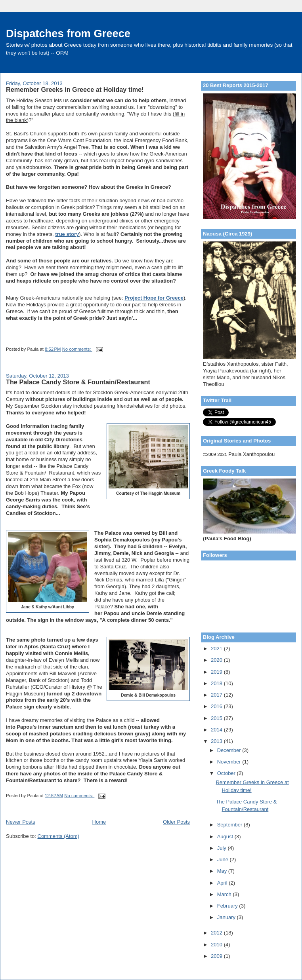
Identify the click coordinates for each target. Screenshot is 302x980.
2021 (217, 649)
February (228, 906)
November (230, 762)
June (224, 859)
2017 (217, 695)
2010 (217, 945)
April (223, 883)
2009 (217, 956)
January (227, 917)
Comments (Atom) (58, 836)
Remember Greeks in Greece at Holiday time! (75, 89)
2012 (217, 933)
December (230, 750)
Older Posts (176, 822)
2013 (217, 741)
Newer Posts (21, 822)
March (225, 894)
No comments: (77, 349)
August (226, 837)
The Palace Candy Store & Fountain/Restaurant (78, 382)
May (223, 871)
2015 (217, 718)
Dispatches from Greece (68, 33)
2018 (217, 683)
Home (99, 822)
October (227, 773)
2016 (217, 706)
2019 (217, 672)
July (223, 848)
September (230, 825)
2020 (217, 660)
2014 (217, 730)
